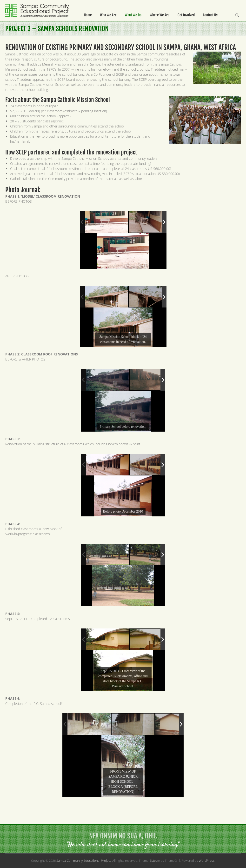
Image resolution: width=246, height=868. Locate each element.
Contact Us (210, 15)
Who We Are (108, 15)
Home (88, 15)
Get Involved (186, 15)
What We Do (133, 15)
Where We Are (160, 15)
